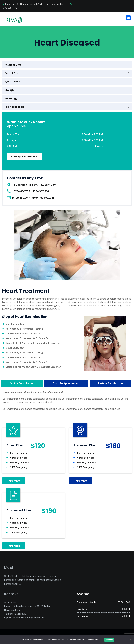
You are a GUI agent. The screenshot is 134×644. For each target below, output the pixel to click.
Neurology (11, 98)
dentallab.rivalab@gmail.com (28, 618)
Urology (9, 90)
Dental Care (12, 73)
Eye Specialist (13, 82)
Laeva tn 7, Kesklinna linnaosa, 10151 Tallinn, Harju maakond (35, 4)
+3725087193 (20, 614)
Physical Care (13, 65)
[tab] (22, 383)
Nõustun (109, 640)
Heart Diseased (14, 107)
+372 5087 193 (10, 8)
